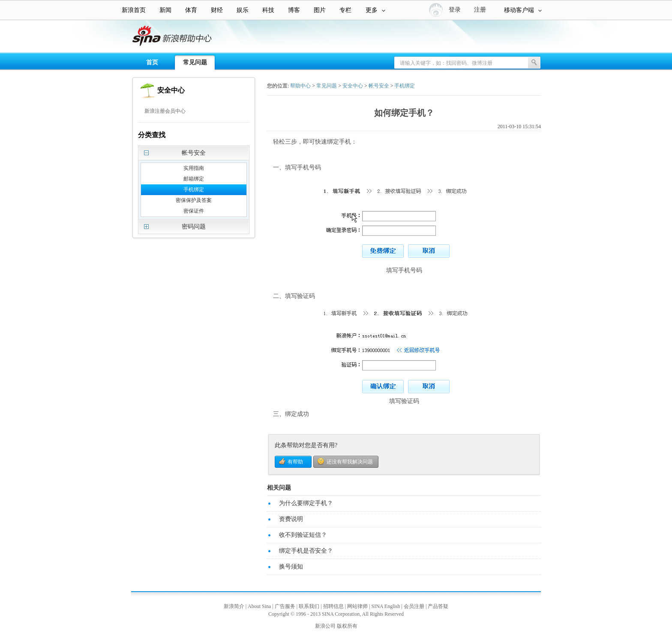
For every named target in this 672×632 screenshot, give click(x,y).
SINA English (385, 606)
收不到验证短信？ (303, 535)
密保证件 (194, 211)
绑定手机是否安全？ (306, 551)
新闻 (165, 10)
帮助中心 (300, 86)
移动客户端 (523, 10)
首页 (152, 62)
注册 (480, 10)
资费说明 (291, 519)
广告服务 (285, 606)
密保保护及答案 (194, 200)
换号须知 (291, 567)
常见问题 (195, 62)
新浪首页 (134, 10)
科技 (268, 10)
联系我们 (309, 606)
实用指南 (194, 168)
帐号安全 (379, 86)
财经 (217, 10)
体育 (191, 10)
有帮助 (295, 462)
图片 (320, 10)
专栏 (345, 10)
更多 (375, 10)
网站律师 (357, 606)
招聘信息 (333, 606)
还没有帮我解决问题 (350, 462)
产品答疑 (438, 606)
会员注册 (414, 606)
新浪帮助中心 (41, 37)
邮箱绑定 (194, 179)
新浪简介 (234, 606)
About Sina (259, 606)
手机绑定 (194, 190)
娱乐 (243, 10)
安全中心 (353, 86)
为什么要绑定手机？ (306, 503)
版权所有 (347, 626)
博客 (294, 10)
